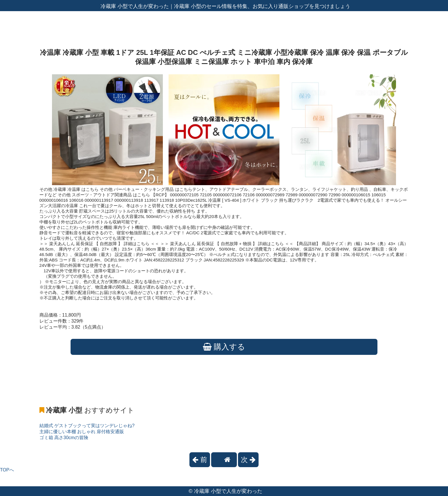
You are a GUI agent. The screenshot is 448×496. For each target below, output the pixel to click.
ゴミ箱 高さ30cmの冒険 (64, 438)
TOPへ (7, 470)
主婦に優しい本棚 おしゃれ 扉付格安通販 (82, 432)
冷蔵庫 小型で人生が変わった (228, 491)
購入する (224, 347)
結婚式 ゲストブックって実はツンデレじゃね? (87, 426)
